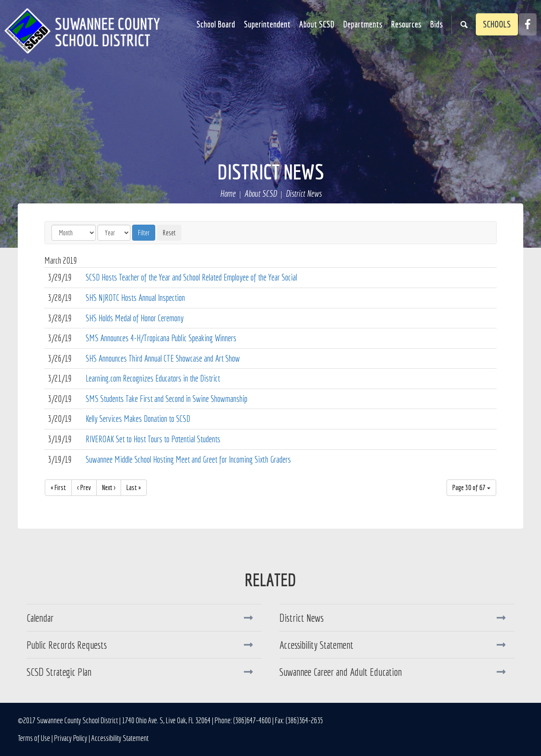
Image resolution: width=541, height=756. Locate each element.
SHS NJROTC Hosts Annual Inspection (135, 298)
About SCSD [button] (317, 24)
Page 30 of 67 (471, 487)
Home (228, 194)
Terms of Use (34, 738)
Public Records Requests (67, 645)
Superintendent (267, 24)
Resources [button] (406, 24)
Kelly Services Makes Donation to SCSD (138, 419)
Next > (109, 487)
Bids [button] (436, 24)
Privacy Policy (71, 738)
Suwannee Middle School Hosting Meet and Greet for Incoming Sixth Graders (188, 459)
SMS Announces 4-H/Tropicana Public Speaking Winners (161, 338)
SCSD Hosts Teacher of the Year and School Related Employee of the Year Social (191, 277)
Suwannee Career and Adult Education (341, 672)
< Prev (84, 487)
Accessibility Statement (316, 645)
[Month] (74, 233)
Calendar (40, 618)
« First (58, 487)
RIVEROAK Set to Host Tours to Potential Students (153, 439)
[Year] (114, 233)
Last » (134, 487)
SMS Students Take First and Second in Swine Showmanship (167, 399)
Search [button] (464, 24)
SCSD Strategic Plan (59, 672)
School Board (216, 24)
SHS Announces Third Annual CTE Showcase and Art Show (163, 358)
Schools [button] (497, 24)
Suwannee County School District (82, 31)
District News (271, 171)
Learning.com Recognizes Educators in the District (153, 378)
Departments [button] (363, 24)
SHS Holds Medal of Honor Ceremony (135, 318)
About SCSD (261, 194)
